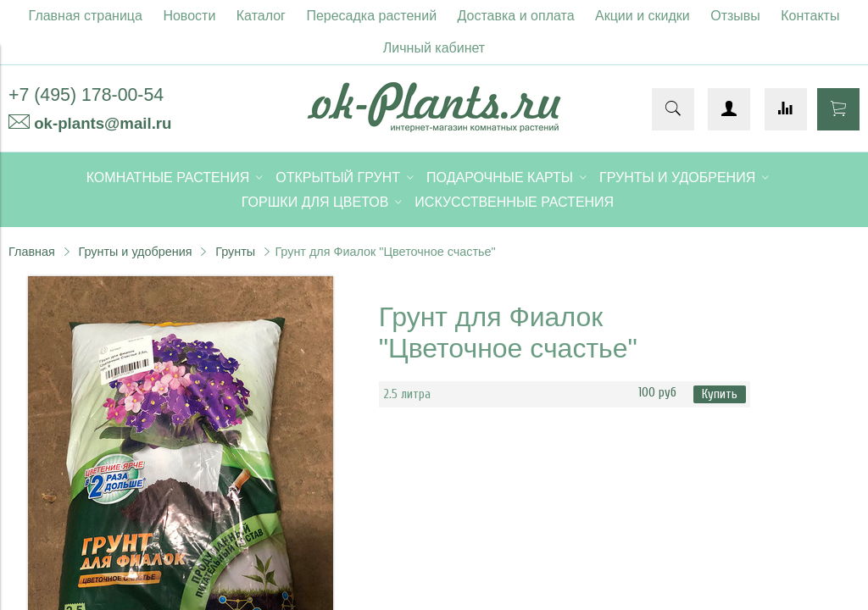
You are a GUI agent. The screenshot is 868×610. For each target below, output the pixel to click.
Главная (32, 252)
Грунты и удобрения (135, 252)
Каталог (261, 16)
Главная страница (86, 16)
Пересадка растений (371, 16)
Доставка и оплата (516, 16)
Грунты (235, 252)
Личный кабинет (434, 48)
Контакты (810, 16)
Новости (189, 16)
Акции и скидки (643, 16)
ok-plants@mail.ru (103, 123)
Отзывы (735, 16)
